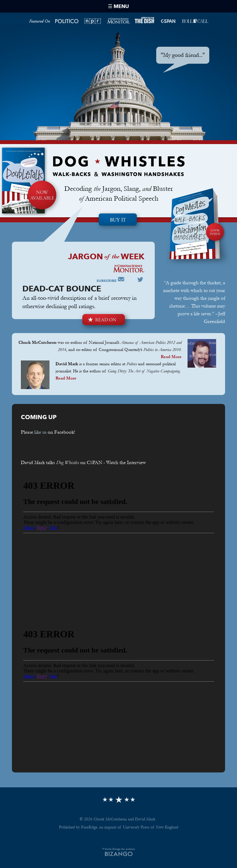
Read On (104, 320)
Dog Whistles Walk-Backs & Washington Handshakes (118, 166)
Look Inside (198, 251)
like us (40, 432)
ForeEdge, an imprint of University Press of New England (130, 827)
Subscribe (106, 281)
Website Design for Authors (119, 849)
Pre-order (119, 221)
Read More (171, 357)
